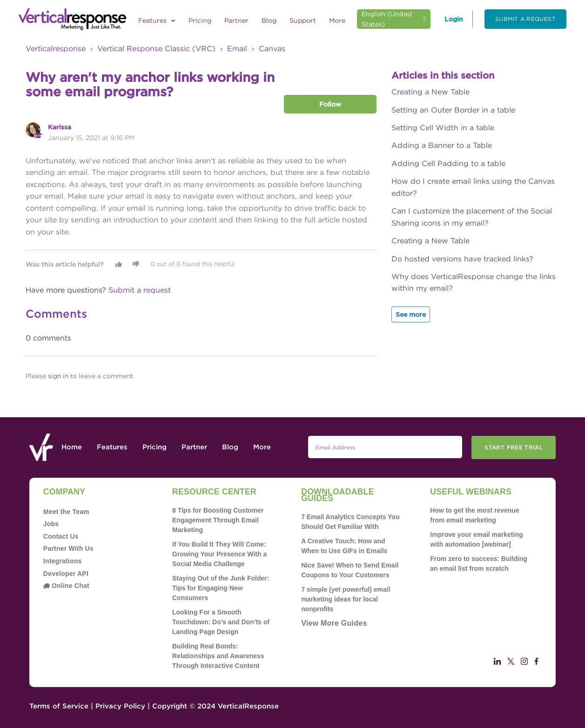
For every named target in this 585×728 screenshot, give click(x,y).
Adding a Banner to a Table (442, 145)
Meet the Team (66, 512)
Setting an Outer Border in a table (453, 110)
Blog (269, 20)
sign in (58, 376)
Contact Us (61, 536)
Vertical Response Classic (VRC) (156, 49)
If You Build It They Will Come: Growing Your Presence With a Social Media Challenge (219, 554)
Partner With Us (68, 548)
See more (411, 314)
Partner (236, 20)
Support (303, 20)
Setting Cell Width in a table (443, 128)
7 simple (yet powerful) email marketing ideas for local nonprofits (346, 599)
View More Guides (334, 623)
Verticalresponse (56, 49)
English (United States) (387, 19)
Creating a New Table (430, 92)
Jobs (51, 524)
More (337, 20)
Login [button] (454, 19)
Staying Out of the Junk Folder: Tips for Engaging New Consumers (221, 588)
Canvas (272, 49)
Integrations (63, 561)
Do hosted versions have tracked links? (462, 259)
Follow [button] (330, 104)
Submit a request (525, 19)
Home (72, 447)
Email (237, 49)
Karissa (60, 127)
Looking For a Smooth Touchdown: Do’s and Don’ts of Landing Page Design (221, 622)
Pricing (200, 20)
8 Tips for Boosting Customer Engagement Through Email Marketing (218, 520)
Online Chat (66, 586)
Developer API (66, 574)
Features (157, 20)
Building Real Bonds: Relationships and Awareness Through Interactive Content (218, 656)
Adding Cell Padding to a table (448, 164)
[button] (119, 264)
